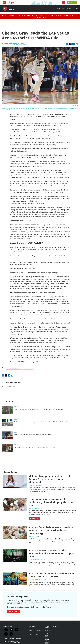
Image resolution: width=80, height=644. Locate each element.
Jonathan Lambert (33, 580)
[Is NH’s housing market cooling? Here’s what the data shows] (7, 435)
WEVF (47, 637)
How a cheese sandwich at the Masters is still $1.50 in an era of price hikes (52, 553)
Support (73, 3)
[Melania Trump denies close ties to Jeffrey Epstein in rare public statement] (15, 481)
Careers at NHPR (34, 635)
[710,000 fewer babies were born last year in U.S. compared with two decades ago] (15, 532)
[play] (5, 9)
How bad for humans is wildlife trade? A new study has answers (52, 575)
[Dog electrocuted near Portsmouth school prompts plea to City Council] (7, 448)
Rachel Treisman (33, 559)
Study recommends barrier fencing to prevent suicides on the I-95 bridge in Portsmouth (41, 422)
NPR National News (14, 368)
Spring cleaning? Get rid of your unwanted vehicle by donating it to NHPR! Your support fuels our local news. (40, 16)
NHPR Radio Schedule (35, 631)
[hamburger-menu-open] (4, 3)
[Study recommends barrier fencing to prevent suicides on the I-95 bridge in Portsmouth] (7, 423)
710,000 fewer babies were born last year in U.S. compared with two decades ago (51, 530)
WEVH (47, 638)
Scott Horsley (32, 508)
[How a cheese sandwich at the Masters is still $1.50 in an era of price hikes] (15, 556)
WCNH (47, 634)
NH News (17, 407)
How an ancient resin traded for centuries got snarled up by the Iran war (51, 502)
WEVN (47, 641)
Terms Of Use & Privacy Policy (52, 627)
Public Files (48, 631)
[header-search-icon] (64, 3)
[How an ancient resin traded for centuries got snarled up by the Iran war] (15, 504)
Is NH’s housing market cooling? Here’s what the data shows (33, 435)
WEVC (47, 635)
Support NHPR (14, 611)
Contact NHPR (33, 627)
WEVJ (47, 639)
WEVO (47, 642)
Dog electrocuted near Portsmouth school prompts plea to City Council (35, 447)
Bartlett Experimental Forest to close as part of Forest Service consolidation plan (39, 409)
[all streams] (77, 9)
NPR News (28, 368)
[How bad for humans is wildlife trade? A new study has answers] (15, 579)
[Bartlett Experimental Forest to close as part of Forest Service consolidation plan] (7, 410)
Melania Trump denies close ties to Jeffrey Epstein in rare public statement (50, 479)
